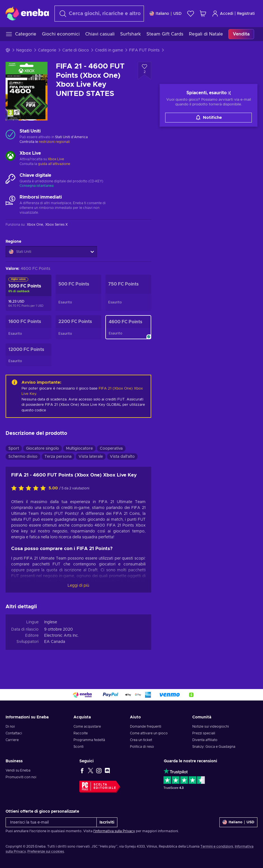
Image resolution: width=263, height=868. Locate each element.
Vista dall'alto (122, 457)
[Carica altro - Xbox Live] (10, 157)
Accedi (222, 14)
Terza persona (58, 457)
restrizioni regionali (54, 142)
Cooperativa (111, 449)
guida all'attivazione (54, 164)
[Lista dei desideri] (191, 14)
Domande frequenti (146, 727)
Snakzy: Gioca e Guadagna (214, 747)
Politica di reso (142, 747)
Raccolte (81, 733)
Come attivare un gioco (149, 733)
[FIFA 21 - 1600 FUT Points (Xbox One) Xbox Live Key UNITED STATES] (29, 327)
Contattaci (14, 733)
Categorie (47, 50)
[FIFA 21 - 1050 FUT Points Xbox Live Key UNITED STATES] (29, 293)
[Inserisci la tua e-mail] (51, 822)
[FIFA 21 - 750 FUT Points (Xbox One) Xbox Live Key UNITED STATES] (128, 293)
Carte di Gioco (76, 50)
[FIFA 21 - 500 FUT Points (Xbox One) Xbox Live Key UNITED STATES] (79, 293)
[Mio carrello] (203, 14)
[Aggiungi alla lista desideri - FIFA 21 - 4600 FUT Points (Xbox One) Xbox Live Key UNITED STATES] (144, 71)
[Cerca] (99, 14)
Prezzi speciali (204, 733)
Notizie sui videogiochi (211, 727)
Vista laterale (91, 457)
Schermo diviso (23, 457)
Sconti (79, 747)
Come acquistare (87, 727)
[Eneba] (27, 13)
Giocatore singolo (42, 449)
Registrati (246, 14)
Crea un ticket (141, 740)
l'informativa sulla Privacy (114, 831)
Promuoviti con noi (21, 777)
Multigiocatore (79, 449)
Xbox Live (56, 159)
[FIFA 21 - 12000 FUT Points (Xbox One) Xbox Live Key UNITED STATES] (29, 355)
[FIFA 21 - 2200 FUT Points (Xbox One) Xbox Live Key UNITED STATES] (79, 327)
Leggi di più (78, 586)
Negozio (24, 50)
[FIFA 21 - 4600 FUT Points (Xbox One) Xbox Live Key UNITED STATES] (128, 327)
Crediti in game (109, 50)
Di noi (10, 727)
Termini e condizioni (217, 846)
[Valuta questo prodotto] (30, 489)
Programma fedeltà (89, 740)
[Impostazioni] (166, 14)
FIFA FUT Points (144, 50)
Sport (14, 449)
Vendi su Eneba (18, 770)
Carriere (12, 740)
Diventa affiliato (205, 740)
